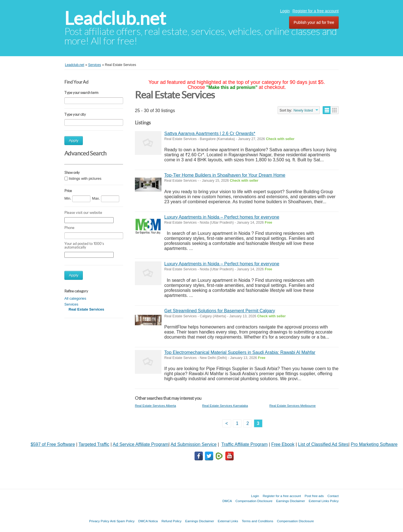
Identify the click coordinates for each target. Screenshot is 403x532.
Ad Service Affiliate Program (141, 444)
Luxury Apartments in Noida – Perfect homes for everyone (222, 217)
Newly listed (303, 110)
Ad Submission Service (194, 444)
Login (285, 11)
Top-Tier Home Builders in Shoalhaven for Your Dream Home (225, 175)
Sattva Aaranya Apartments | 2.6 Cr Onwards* (210, 133)
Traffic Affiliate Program (244, 444)
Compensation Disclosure (254, 501)
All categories (75, 298)
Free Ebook (283, 444)
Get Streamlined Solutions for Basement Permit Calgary (220, 311)
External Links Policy (324, 501)
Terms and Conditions (257, 521)
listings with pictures (85, 178)
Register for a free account (316, 11)
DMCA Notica (148, 521)
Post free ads (314, 496)
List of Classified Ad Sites (323, 444)
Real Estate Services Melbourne (292, 405)
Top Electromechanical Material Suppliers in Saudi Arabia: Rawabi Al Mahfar (240, 352)
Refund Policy (172, 521)
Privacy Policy (99, 521)
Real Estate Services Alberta (155, 405)
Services (71, 304)
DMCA (227, 501)
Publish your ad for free (314, 22)
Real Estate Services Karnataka (225, 405)
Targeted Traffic (94, 444)
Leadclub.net (115, 18)
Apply (74, 140)
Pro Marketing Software (374, 444)
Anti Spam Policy (122, 521)
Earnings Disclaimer (291, 501)
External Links (228, 521)
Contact (333, 496)
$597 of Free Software (53, 444)
